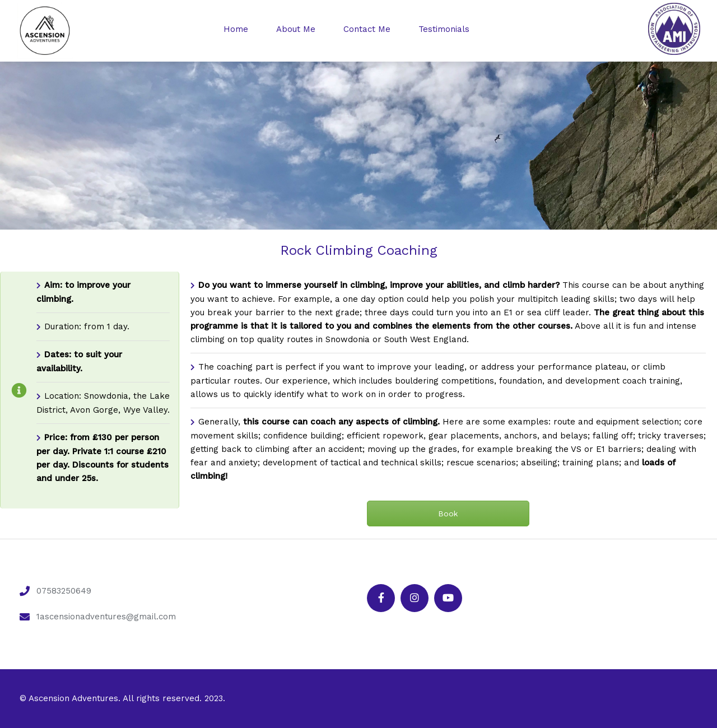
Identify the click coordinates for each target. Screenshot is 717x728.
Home (236, 29)
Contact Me (367, 29)
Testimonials (444, 29)
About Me (296, 29)
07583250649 (64, 591)
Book (448, 514)
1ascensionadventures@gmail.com (106, 617)
